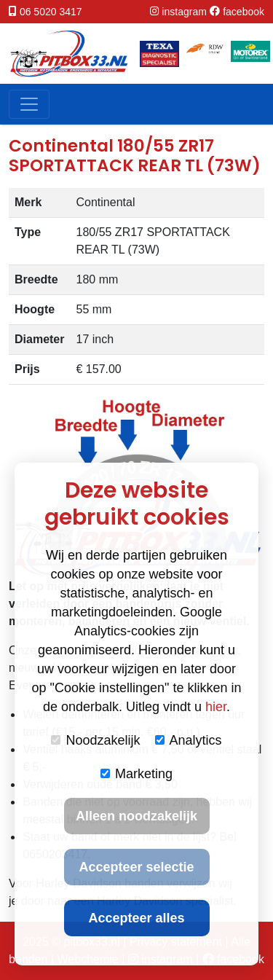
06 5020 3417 (51, 12)
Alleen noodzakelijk (136, 816)
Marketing (136, 774)
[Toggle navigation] (29, 104)
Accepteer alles (136, 918)
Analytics (189, 740)
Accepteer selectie (136, 867)
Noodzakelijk (95, 740)
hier (216, 707)
